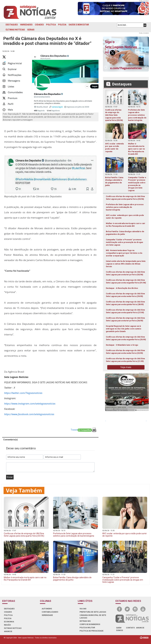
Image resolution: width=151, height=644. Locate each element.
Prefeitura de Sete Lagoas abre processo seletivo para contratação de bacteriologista (125, 207)
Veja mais (126, 367)
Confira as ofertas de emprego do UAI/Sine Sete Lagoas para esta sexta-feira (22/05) (125, 352)
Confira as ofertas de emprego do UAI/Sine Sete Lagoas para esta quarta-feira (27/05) (125, 311)
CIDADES (39, 25)
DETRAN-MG (85, 621)
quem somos (119, 629)
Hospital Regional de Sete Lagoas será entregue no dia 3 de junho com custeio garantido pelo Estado (124, 329)
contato (130, 628)
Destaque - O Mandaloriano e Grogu (122, 345)
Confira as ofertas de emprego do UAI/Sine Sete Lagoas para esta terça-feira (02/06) (125, 273)
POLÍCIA (62, 25)
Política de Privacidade (91, 631)
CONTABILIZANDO (50, 612)
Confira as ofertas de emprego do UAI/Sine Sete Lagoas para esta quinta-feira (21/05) (125, 360)
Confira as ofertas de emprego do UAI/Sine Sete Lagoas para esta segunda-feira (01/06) (126, 281)
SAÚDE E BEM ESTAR (79, 25)
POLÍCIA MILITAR (87, 628)
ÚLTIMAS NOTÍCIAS (15, 30)
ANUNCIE (8, 631)
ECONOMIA (9, 622)
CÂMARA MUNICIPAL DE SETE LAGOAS (93, 616)
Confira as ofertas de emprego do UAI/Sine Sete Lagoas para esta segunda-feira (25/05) (126, 338)
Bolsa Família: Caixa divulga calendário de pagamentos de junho (125, 233)
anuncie (140, 628)
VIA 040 (83, 609)
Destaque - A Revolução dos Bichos (122, 288)
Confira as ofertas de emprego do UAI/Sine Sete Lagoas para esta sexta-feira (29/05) (125, 295)
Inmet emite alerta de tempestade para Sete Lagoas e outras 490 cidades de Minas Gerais (126, 264)
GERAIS (31, 30)
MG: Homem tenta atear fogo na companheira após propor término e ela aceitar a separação (124, 253)
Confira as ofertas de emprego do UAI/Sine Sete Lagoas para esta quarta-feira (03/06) (125, 198)
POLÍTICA (51, 25)
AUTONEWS (47, 609)
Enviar (10, 477)
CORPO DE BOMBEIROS (90, 624)
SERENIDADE (47, 615)
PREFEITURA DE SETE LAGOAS (93, 612)
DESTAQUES (12, 25)
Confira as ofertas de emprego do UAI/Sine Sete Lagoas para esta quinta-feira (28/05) (125, 303)
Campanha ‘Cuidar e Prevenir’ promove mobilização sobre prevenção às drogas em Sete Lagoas (124, 242)
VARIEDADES (26, 25)
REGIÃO (7, 625)
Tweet (74, 430)
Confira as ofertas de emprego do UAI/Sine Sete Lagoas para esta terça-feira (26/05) (125, 319)
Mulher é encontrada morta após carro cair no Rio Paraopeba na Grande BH (126, 225)
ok (145, 25)
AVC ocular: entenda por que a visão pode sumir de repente (125, 217)
